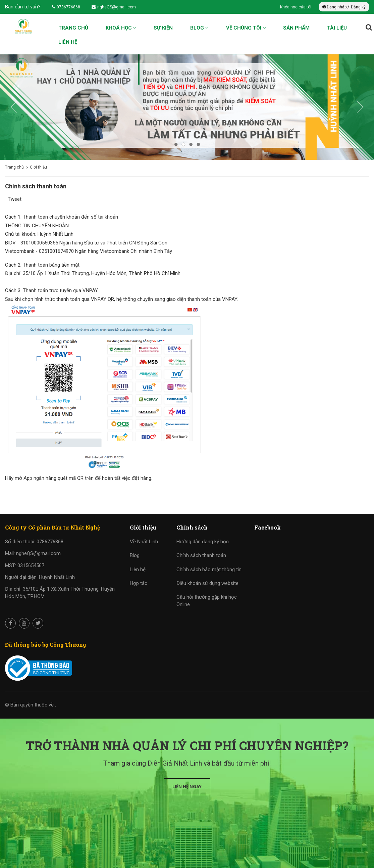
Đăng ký (358, 7)
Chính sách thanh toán (201, 555)
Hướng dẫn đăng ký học (203, 542)
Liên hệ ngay (187, 787)
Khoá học (121, 28)
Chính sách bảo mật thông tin (209, 569)
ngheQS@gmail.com (114, 7)
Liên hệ (68, 42)
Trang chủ (73, 28)
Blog (199, 28)
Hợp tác (139, 583)
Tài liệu (337, 28)
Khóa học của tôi (296, 7)
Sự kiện (163, 28)
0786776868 (66, 7)
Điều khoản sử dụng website (207, 583)
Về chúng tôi (246, 28)
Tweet (15, 199)
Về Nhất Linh (144, 542)
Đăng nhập (335, 7)
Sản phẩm (296, 28)
